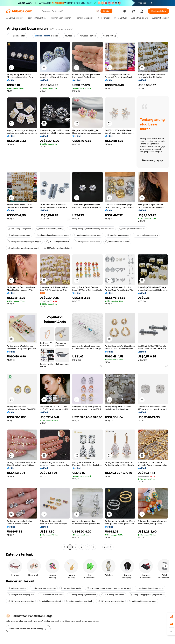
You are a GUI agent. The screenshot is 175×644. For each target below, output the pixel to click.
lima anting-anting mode (19, 229)
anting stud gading (17, 588)
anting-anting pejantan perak (88, 235)
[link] (171, 616)
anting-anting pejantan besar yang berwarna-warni (91, 229)
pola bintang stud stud (50, 601)
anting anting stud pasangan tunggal (24, 242)
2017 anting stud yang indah (57, 248)
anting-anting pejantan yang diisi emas (147, 595)
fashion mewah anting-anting (50, 229)
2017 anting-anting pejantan (21, 601)
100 (105, 547)
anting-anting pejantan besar (143, 601)
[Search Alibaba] (68, 11)
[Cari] (106, 11)
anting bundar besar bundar (132, 229)
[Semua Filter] (17, 36)
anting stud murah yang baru (21, 595)
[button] (98, 11)
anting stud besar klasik (19, 235)
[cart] (134, 12)
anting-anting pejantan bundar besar (52, 235)
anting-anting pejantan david (82, 595)
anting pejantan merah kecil (79, 601)
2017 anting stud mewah (58, 242)
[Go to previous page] (64, 547)
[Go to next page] (111, 547)
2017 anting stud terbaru (146, 235)
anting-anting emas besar (117, 242)
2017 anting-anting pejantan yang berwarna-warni (109, 588)
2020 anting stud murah (113, 595)
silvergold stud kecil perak (44, 588)
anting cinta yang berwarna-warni (23, 248)
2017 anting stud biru (71, 588)
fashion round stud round (52, 595)
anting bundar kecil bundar (87, 242)
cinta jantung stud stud (118, 235)
